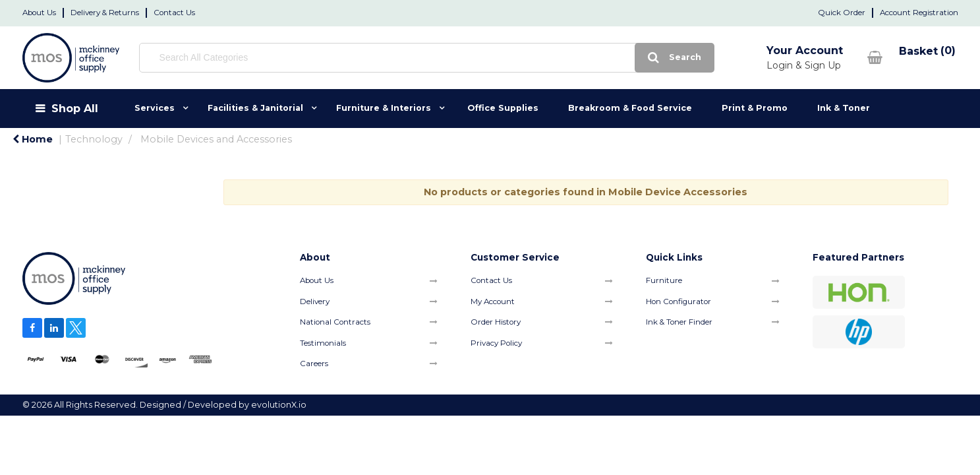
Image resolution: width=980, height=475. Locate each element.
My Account (493, 301)
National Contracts (335, 322)
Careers (314, 364)
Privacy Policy (496, 343)
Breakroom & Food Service (630, 108)
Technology (94, 139)
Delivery (315, 301)
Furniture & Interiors (384, 108)
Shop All (75, 108)
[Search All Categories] (383, 58)
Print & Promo (755, 108)
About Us (39, 13)
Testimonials (323, 343)
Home (33, 139)
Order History (496, 322)
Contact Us (174, 13)
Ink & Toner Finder (679, 322)
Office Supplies (503, 108)
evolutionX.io (279, 405)
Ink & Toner (844, 108)
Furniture (664, 280)
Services (155, 108)
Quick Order (842, 13)
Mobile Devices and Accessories (216, 139)
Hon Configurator (678, 301)
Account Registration (919, 13)
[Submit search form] (587, 58)
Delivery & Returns (105, 13)
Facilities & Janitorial (255, 108)
